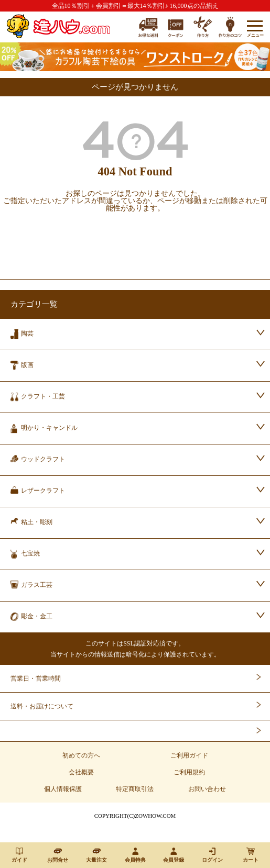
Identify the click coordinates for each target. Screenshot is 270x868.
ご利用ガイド (189, 755)
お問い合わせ (207, 789)
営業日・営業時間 (36, 678)
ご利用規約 (189, 772)
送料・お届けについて (42, 706)
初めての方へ (81, 755)
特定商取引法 (135, 789)
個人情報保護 (63, 789)
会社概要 (81, 772)
